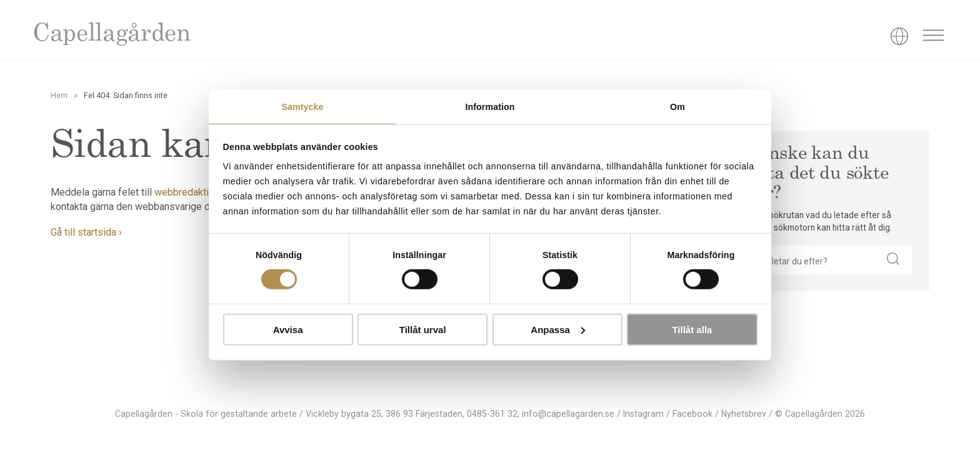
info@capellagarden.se (568, 414)
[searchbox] (809, 260)
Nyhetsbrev (744, 414)
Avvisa (288, 330)
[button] (893, 260)
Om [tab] (677, 107)
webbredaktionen (192, 192)
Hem (59, 95)
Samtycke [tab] (302, 107)
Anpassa (558, 330)
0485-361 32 (492, 414)
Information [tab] (490, 107)
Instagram (643, 414)
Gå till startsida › (86, 232)
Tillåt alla (692, 330)
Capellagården (111, 35)
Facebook (692, 414)
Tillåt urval (423, 330)
